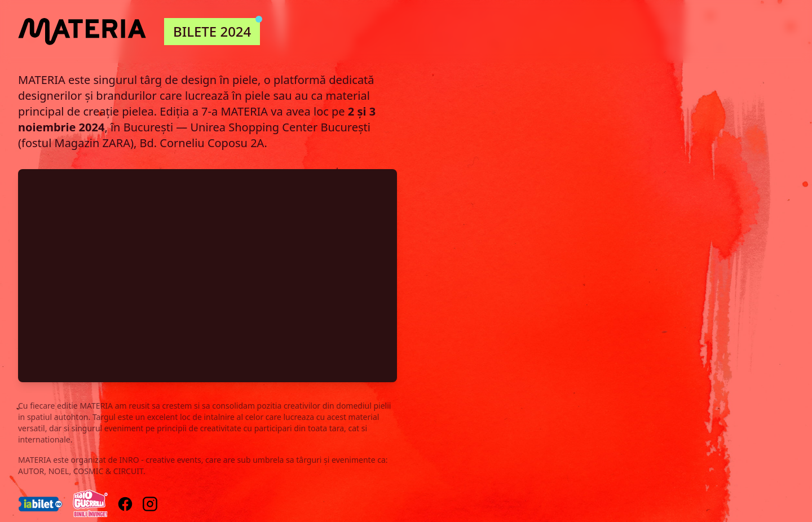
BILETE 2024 (217, 29)
